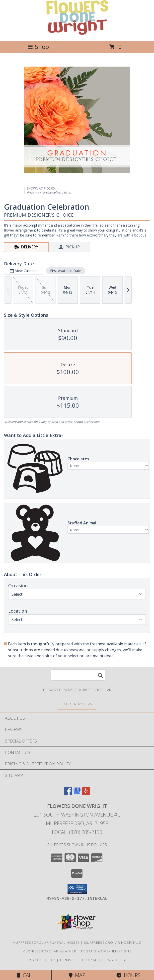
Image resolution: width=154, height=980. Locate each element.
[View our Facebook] (68, 793)
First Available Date (66, 271)
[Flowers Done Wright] (77, 33)
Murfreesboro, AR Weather (49, 951)
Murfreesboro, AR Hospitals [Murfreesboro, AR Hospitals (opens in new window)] (113, 942)
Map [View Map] (77, 975)
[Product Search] (78, 675)
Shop (38, 47)
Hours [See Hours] (128, 975)
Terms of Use (114, 960)
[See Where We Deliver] (77, 704)
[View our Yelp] (86, 793)
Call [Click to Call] (26, 975)
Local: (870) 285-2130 (77, 832)
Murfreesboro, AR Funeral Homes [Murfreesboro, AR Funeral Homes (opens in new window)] (46, 942)
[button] (77, 889)
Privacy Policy (41, 960)
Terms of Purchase (78, 960)
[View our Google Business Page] (77, 793)
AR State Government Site (106, 951)
